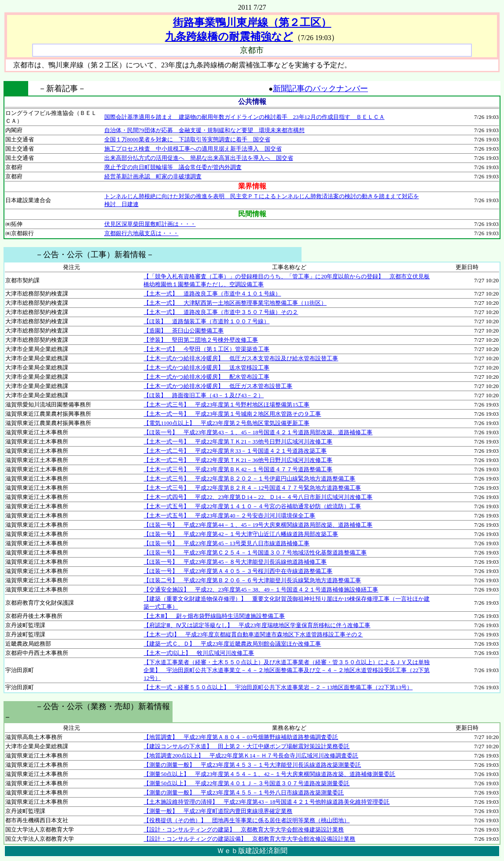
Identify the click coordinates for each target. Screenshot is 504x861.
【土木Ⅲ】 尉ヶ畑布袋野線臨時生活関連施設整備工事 (214, 616)
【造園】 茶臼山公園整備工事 (184, 331)
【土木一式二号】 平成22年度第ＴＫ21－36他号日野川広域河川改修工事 (238, 460)
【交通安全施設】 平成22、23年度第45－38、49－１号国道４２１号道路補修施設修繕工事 (261, 589)
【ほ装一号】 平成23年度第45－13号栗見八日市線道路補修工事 (226, 543)
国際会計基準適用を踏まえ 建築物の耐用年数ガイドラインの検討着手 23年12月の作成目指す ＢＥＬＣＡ (245, 117)
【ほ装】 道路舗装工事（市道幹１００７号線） (206, 321)
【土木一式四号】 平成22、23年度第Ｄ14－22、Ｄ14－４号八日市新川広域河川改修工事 (258, 497)
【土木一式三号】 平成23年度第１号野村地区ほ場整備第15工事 (226, 405)
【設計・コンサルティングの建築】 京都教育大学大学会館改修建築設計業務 (244, 830)
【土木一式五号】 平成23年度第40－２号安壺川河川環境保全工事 (229, 515)
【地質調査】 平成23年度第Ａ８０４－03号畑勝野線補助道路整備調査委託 (241, 737)
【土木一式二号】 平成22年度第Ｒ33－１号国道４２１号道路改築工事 (235, 451)
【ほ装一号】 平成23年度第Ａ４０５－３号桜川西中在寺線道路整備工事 (238, 571)
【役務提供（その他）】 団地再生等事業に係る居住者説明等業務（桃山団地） (246, 820)
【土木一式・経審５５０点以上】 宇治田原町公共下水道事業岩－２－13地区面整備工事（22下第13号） (278, 687)
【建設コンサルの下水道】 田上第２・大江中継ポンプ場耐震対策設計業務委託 (246, 746)
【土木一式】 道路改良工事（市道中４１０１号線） (212, 294)
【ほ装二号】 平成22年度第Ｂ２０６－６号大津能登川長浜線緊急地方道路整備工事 (252, 580)
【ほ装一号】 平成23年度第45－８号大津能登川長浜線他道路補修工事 (235, 562)
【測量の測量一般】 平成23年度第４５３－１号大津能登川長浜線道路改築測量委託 (252, 765)
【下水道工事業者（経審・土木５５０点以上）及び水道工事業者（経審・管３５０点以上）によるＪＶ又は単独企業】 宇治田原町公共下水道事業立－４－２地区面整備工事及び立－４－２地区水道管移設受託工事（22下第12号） (287, 670)
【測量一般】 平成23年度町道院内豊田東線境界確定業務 (218, 811)
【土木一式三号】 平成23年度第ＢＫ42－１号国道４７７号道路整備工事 (238, 469)
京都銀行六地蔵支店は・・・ (142, 233)
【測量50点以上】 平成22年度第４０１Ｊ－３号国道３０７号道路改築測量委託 (246, 783)
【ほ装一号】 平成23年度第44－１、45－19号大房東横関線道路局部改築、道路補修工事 (258, 525)
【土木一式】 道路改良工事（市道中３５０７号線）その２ (221, 312)
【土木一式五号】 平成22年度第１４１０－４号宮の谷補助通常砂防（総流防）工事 (252, 506)
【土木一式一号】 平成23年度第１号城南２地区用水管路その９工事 (232, 414)
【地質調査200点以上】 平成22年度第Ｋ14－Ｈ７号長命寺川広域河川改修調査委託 (251, 756)
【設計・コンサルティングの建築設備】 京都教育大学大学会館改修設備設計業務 (249, 839)
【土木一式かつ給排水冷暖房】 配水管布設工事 (206, 377)
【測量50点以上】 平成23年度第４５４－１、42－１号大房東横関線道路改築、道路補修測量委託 (269, 774)
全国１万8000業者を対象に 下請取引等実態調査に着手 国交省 (187, 139)
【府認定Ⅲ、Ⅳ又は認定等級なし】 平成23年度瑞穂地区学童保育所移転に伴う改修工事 (257, 625)
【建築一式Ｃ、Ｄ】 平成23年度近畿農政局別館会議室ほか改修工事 (232, 644)
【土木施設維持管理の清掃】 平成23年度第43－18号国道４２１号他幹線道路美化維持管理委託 (267, 802)
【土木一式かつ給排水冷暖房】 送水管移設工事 (206, 368)
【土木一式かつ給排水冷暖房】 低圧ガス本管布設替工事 (218, 386)
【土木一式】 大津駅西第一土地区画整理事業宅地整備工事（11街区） (235, 303)
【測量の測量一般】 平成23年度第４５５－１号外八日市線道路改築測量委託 (244, 793)
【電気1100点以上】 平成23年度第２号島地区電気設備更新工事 (226, 423)
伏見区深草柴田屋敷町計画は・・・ (150, 224)
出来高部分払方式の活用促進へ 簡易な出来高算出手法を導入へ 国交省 (199, 158)
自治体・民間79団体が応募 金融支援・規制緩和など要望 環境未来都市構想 (204, 130)
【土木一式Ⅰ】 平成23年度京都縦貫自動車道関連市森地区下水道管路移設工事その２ (253, 634)
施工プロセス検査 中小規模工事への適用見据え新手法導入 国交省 (193, 149)
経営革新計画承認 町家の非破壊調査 (153, 176)
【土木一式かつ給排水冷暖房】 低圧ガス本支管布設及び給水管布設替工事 (241, 358)
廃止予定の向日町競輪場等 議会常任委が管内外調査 (173, 167)
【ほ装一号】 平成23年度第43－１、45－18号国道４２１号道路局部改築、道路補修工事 (258, 432)
